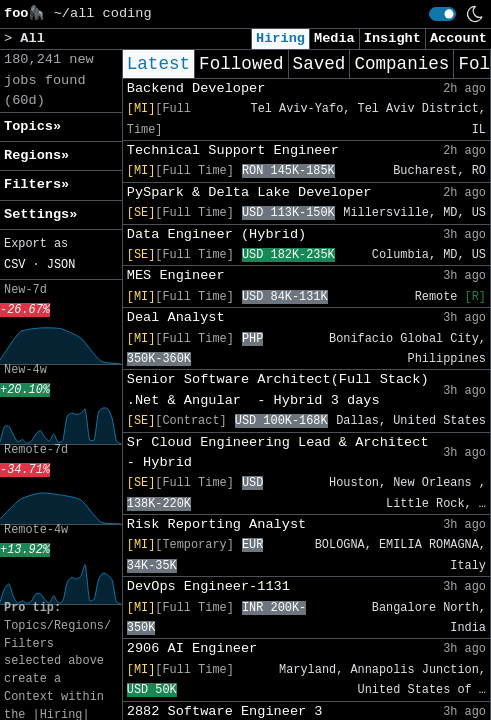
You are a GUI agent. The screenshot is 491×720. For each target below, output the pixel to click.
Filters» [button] (36, 184)
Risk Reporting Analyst (216, 524)
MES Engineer (176, 275)
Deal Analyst (176, 317)
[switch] (442, 14)
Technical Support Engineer (233, 150)
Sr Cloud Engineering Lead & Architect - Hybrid (278, 452)
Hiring (280, 38)
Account (458, 38)
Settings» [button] (40, 214)
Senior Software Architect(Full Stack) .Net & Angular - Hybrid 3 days (278, 389)
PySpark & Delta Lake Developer (249, 192)
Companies (401, 64)
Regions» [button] (36, 155)
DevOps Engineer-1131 (208, 586)
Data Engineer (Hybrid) (216, 234)
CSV (14, 265)
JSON (61, 265)
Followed (241, 64)
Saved (319, 64)
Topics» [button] (32, 126)
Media (334, 38)
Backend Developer (196, 88)
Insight (392, 38)
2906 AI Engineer (192, 648)
